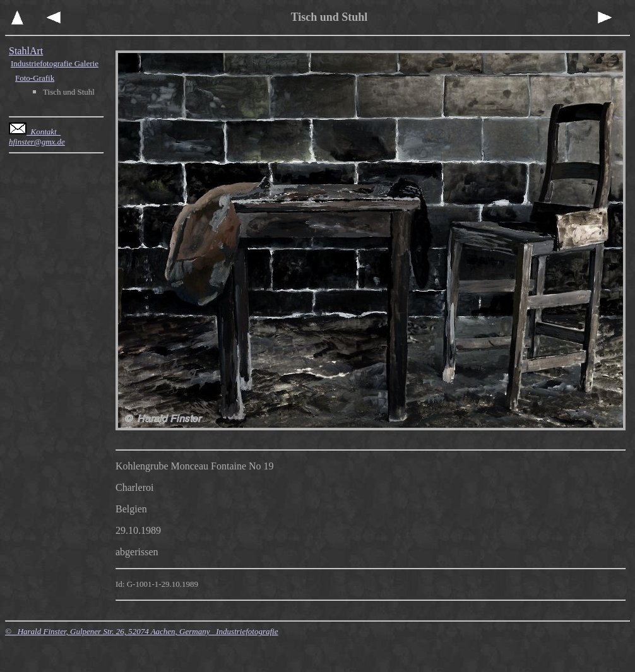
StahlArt (26, 51)
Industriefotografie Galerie (55, 63)
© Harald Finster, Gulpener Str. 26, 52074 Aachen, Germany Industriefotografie (141, 631)
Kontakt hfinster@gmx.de (37, 137)
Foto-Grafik (35, 78)
